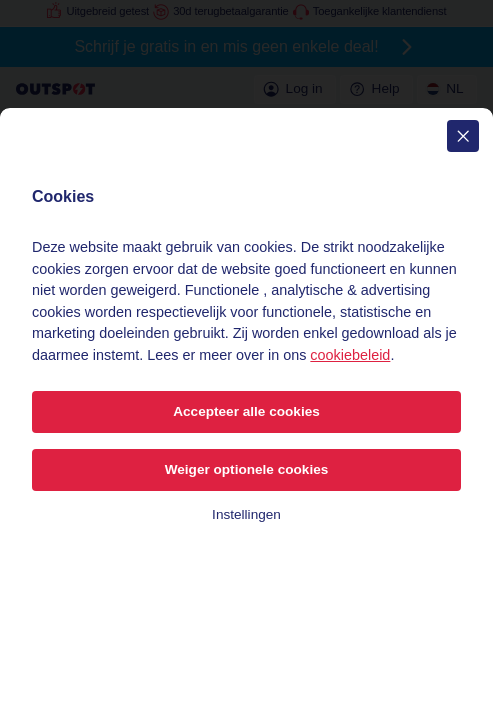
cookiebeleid (350, 355)
